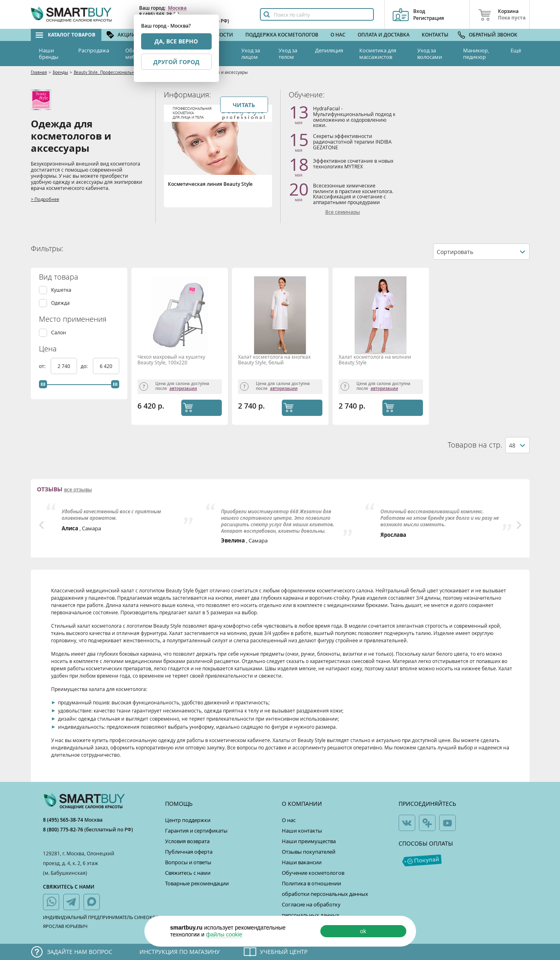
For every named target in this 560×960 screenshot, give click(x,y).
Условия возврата (187, 841)
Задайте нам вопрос (80, 952)
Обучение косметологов (313, 873)
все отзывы (78, 490)
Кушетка (61, 290)
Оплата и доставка (384, 35)
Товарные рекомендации (197, 883)
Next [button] (519, 525)
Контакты (435, 35)
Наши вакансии (302, 862)
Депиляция (329, 50)
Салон (59, 333)
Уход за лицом (251, 54)
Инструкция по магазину (180, 952)
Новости (221, 35)
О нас (338, 35)
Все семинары (343, 212)
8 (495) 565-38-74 (64, 820)
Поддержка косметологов (282, 35)
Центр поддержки (188, 820)
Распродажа (94, 50)
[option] (121, 518)
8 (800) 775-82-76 (64, 830)
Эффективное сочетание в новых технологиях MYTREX (353, 164)
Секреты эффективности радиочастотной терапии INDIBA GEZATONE (352, 141)
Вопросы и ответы (188, 862)
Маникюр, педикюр (476, 54)
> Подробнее (45, 199)
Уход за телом (288, 54)
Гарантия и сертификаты (196, 831)
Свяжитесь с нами (188, 873)
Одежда (60, 303)
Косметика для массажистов (378, 54)
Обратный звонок (493, 35)
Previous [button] (41, 525)
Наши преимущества (309, 841)
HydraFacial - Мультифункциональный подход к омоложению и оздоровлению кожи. (354, 117)
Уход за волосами (430, 54)
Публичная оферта (189, 852)
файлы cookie (224, 934)
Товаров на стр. (475, 445)
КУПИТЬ (209, 407)
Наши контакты (302, 831)
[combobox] (481, 252)
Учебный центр (284, 952)
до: (85, 366)
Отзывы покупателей (309, 852)
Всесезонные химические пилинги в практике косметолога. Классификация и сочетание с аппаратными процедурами (353, 194)
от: (43, 366)
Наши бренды (49, 54)
